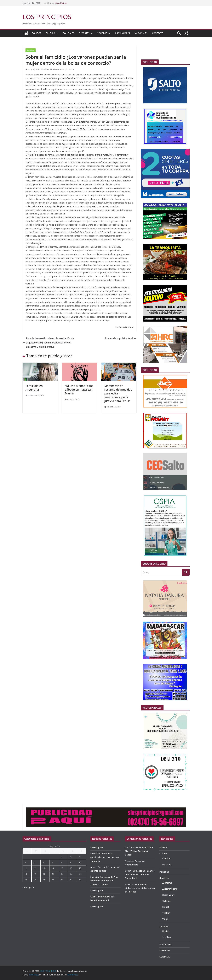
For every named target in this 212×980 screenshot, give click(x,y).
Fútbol (166, 907)
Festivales (167, 865)
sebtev (46, 69)
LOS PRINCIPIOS (47, 17)
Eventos (166, 858)
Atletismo (167, 883)
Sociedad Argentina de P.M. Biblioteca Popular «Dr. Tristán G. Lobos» (104, 881)
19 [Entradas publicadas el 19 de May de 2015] (35, 874)
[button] (57, 33)
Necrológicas (61, 3)
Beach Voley (168, 895)
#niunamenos (58, 69)
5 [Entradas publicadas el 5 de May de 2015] (34, 862)
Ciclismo (167, 901)
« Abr (25, 887)
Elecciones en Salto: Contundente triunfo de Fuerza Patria (140, 874)
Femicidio (70, 69)
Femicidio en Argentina (34, 388)
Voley (165, 919)
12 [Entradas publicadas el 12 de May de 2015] (35, 868)
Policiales (69, 33)
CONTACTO (158, 33)
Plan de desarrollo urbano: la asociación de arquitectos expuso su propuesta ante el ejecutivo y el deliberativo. (48, 343)
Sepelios (167, 937)
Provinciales (123, 33)
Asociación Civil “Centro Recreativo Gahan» (139, 851)
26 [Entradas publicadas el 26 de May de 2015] (35, 880)
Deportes (84, 33)
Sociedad (102, 33)
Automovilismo (170, 889)
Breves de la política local (121, 338)
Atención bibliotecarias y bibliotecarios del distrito (140, 888)
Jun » (31, 887)
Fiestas (166, 931)
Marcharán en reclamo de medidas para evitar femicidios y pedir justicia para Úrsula (118, 393)
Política (36, 33)
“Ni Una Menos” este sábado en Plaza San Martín (79, 390)
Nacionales (141, 33)
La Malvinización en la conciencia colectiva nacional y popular (105, 857)
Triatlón (166, 913)
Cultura (50, 33)
